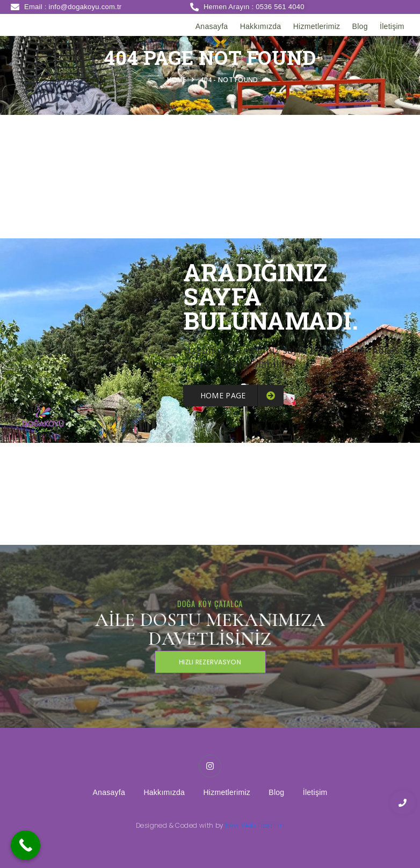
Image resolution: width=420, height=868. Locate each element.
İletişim (392, 26)
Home (178, 80)
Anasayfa (212, 26)
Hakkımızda (261, 26)
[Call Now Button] (26, 845)
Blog (360, 26)
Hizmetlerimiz (317, 26)
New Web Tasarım (255, 825)
